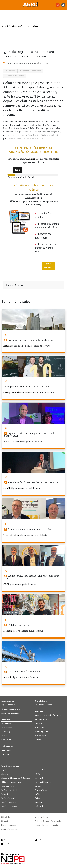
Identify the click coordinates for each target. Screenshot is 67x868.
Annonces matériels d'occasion (48, 715)
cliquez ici (33, 159)
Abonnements (8, 701)
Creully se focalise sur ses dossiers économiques (31, 483)
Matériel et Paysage (10, 806)
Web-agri (39, 806)
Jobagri (5, 794)
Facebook (6, 840)
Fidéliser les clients (16, 625)
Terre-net (39, 778)
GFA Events (6, 740)
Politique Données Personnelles (48, 821)
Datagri (5, 774)
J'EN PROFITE (48, 266)
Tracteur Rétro (41, 790)
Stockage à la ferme (15, 76)
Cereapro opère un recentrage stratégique (26, 387)
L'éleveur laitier (8, 786)
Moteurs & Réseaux (43, 770)
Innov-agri (6, 750)
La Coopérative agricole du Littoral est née (28, 340)
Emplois (38, 723)
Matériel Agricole (9, 802)
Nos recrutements (9, 825)
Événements (7, 747)
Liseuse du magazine (10, 713)
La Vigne (38, 794)
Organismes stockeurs (31, 71)
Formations (40, 728)
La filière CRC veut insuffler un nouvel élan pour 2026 (31, 577)
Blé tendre (10, 71)
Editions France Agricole (12, 782)
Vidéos (38, 740)
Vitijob (37, 798)
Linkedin (6, 844)
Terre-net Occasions (43, 782)
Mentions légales (42, 817)
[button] (4, 5)
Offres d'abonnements (11, 709)
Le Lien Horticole (9, 798)
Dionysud (5, 754)
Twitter (39, 840)
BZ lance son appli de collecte (22, 672)
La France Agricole (9, 790)
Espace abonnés (8, 705)
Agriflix (5, 770)
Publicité (6, 720)
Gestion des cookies (10, 829)
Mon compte (40, 736)
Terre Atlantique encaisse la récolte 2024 (28, 529)
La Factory (6, 732)
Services (39, 712)
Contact (4, 821)
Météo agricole (41, 732)
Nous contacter (8, 723)
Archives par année (43, 719)
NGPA (37, 774)
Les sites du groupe (10, 766)
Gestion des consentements (46, 825)
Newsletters (41, 701)
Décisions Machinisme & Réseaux (15, 778)
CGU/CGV (6, 817)
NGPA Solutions (8, 728)
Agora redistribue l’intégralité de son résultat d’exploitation (30, 435)
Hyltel (4, 736)
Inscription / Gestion (44, 705)
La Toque (39, 786)
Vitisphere (39, 802)
